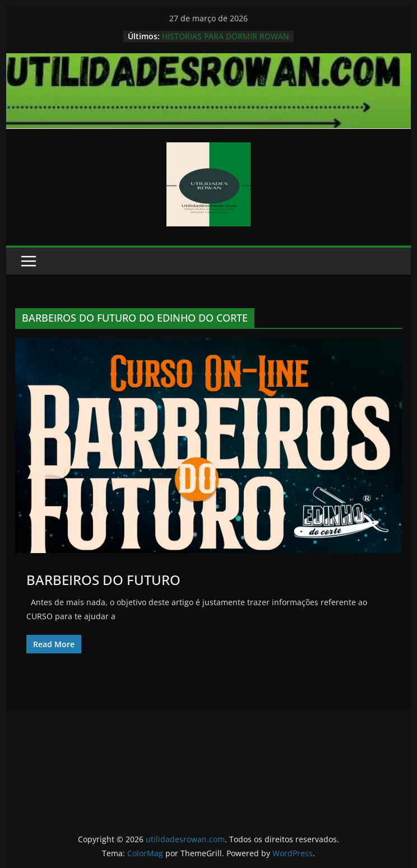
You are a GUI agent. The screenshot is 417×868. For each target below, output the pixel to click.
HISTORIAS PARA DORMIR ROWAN (226, 36)
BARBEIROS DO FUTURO (103, 580)
